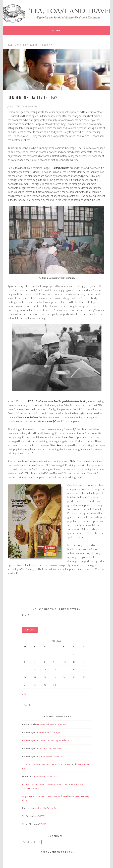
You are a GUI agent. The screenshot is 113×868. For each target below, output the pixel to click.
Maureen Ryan (29, 740)
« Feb (25, 694)
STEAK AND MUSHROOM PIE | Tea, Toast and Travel (46, 764)
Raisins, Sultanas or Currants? (52, 724)
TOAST (41, 816)
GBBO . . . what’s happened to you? (56, 740)
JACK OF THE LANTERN (50, 748)
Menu (58, 30)
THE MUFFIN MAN (31, 788)
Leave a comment (30, 106)
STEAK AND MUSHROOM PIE (52, 756)
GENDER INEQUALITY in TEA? (33, 97)
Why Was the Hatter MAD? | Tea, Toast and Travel (45, 796)
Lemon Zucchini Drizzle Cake (45, 808)
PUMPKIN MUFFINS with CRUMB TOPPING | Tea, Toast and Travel (53, 784)
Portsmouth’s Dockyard (50, 732)
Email (26, 615)
